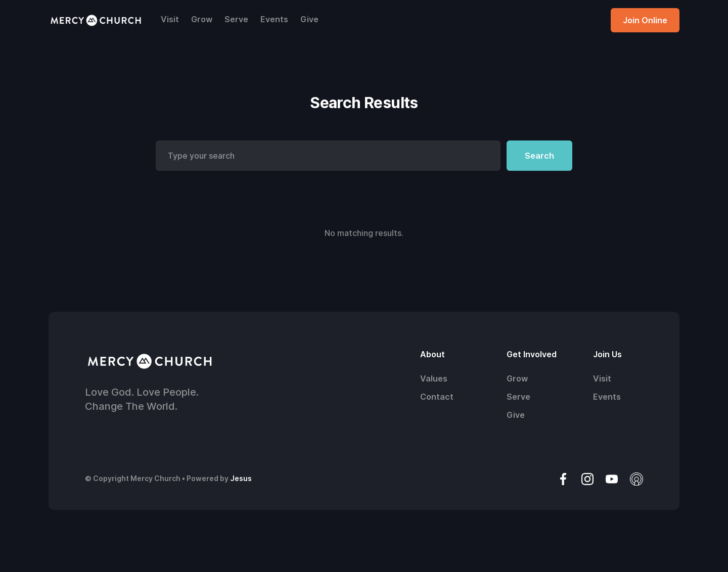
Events (274, 19)
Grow (202, 19)
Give (309, 19)
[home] (96, 20)
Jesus (241, 478)
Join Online (645, 20)
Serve (236, 19)
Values (434, 378)
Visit (170, 19)
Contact (437, 397)
